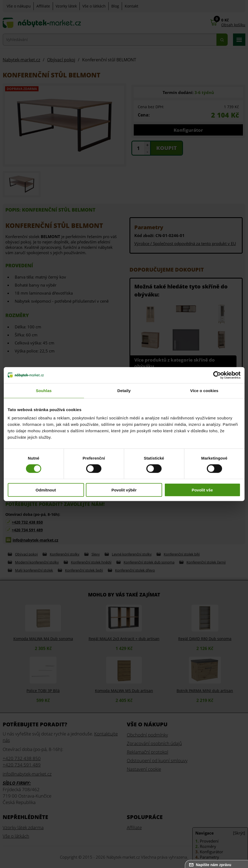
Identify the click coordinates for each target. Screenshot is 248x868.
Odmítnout (46, 490)
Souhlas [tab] (44, 390)
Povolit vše (202, 490)
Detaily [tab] (124, 390)
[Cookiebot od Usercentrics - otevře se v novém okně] (217, 375)
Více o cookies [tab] (204, 390)
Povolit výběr (124, 490)
